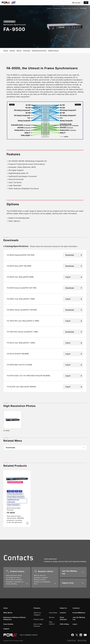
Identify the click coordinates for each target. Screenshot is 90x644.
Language (77, 3)
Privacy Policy (71, 640)
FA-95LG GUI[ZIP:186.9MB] (18, 354)
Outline (6, 51)
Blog (64, 624)
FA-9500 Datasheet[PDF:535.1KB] (21, 255)
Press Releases (63, 618)
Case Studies (8, 624)
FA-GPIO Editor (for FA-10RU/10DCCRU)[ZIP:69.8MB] (29, 376)
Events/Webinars (79, 613)
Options (19, 51)
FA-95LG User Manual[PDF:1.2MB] (21, 343)
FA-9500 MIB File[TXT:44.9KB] (20, 365)
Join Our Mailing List (79, 618)
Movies (52, 617)
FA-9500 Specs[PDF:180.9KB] (19, 266)
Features (12, 51)
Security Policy (82, 640)
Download (74, 255)
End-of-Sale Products (70, 8)
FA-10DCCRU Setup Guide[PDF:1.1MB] (22, 332)
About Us (63, 608)
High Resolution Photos (39, 51)
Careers (63, 613)
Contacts (76, 608)
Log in (74, 277)
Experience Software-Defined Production (14, 618)
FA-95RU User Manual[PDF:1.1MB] (21, 299)
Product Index (39, 619)
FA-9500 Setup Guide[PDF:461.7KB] (22, 288)
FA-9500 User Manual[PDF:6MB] (20, 277)
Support (6, 629)
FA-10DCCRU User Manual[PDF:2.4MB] (23, 321)
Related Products (53, 51)
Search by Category (37, 614)
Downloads (27, 51)
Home (49, 8)
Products (57, 8)
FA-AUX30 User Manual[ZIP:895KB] (21, 387)
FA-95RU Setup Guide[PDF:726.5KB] (22, 310)
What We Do (8, 613)
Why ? (52, 623)
